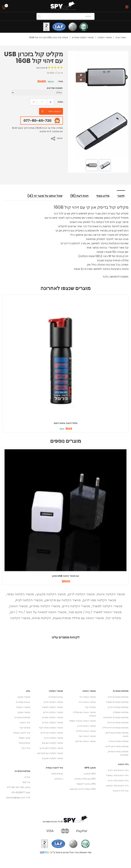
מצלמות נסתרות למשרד (117, 702)
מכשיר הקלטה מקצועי (51, 594)
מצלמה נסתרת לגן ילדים (117, 747)
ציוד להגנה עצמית (22, 733)
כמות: (60, 102)
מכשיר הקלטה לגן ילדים (52, 733)
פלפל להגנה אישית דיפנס (65, 423)
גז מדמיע (59, 779)
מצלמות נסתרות (22, 718)
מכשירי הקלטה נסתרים (83, 37)
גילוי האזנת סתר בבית (118, 770)
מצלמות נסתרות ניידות (118, 723)
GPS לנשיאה (90, 774)
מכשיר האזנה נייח (87, 702)
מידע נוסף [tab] (103, 196)
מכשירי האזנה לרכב (86, 726)
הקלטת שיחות (42, 618)
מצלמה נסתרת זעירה (118, 741)
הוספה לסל (55, 111)
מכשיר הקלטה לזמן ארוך (51, 748)
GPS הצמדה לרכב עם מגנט (83, 789)
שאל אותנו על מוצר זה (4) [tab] (44, 196)
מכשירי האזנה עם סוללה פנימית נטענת (78, 618)
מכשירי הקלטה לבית (29, 600)
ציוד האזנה (25, 723)
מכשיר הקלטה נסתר (20, 594)
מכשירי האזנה (19, 606)
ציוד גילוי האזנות (121, 791)
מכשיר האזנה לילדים (86, 731)
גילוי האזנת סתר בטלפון (117, 786)
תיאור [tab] (121, 196)
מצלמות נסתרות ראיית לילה (115, 728)
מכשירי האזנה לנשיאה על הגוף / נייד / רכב (38, 612)
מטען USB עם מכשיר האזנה (65, 576)
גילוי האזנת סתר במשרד (117, 776)
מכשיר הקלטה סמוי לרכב (99, 600)
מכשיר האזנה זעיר (87, 736)
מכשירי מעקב (24, 697)
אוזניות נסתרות (23, 702)
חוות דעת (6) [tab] (79, 196)
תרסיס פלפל (24, 743)
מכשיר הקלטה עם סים (52, 743)
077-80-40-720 (37, 121)
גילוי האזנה (123, 764)
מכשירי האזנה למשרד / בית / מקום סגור (95, 612)
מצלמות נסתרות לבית (118, 697)
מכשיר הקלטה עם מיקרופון (63, 600)
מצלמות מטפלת (121, 712)
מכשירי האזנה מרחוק (86, 741)
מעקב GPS (90, 768)
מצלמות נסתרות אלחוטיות (116, 718)
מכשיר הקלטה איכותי (111, 594)
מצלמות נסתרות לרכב (118, 707)
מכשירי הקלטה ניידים (76, 606)
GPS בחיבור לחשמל (86, 784)
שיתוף (60, 138)
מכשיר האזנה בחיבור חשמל (83, 721)
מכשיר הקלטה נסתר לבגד (51, 728)
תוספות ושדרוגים (55, 88)
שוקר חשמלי (24, 738)
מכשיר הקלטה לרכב (81, 594)
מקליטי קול (113, 618)
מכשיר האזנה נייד (88, 697)
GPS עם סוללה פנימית (85, 779)
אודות (27, 777)
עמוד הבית (121, 37)
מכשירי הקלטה (105, 37)
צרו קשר (26, 782)
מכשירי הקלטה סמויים (53, 718)
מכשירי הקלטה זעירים (53, 723)
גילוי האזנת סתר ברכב (118, 781)
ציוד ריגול (26, 748)
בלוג (28, 691)
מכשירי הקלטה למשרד (107, 606)
